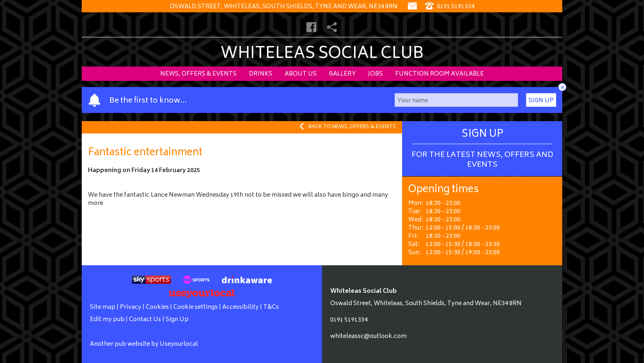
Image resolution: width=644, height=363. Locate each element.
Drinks (261, 74)
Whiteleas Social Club (322, 54)
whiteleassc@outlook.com (368, 337)
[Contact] (412, 7)
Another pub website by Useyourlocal (144, 344)
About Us (301, 74)
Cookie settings (195, 307)
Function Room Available (439, 74)
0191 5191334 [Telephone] (450, 7)
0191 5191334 (349, 320)
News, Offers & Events (198, 74)
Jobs (375, 74)
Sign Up (541, 101)
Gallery (342, 74)
